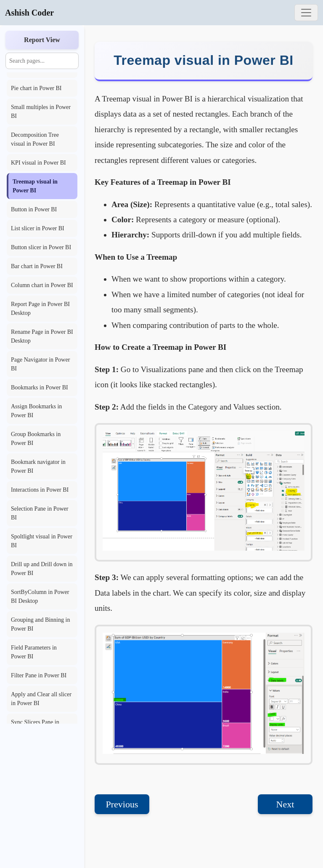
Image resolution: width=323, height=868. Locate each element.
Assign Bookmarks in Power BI (36, 411)
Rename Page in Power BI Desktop (42, 336)
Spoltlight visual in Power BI (42, 541)
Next (285, 804)
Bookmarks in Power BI (40, 387)
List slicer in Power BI (38, 228)
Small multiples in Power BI (41, 112)
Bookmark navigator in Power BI (38, 466)
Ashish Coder (29, 13)
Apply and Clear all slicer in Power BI (41, 699)
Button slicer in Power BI (41, 247)
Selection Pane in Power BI (40, 513)
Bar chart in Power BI (37, 266)
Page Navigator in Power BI (40, 364)
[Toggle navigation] (306, 13)
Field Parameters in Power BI (34, 652)
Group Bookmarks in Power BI (36, 439)
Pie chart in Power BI (36, 88)
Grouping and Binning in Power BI (40, 624)
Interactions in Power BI (40, 490)
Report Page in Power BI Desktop (40, 309)
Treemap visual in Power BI (35, 186)
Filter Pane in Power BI (39, 675)
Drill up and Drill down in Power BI (42, 569)
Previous (122, 804)
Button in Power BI (34, 209)
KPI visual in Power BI (38, 163)
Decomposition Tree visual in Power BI (35, 139)
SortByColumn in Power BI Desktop (40, 596)
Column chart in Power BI (42, 285)
